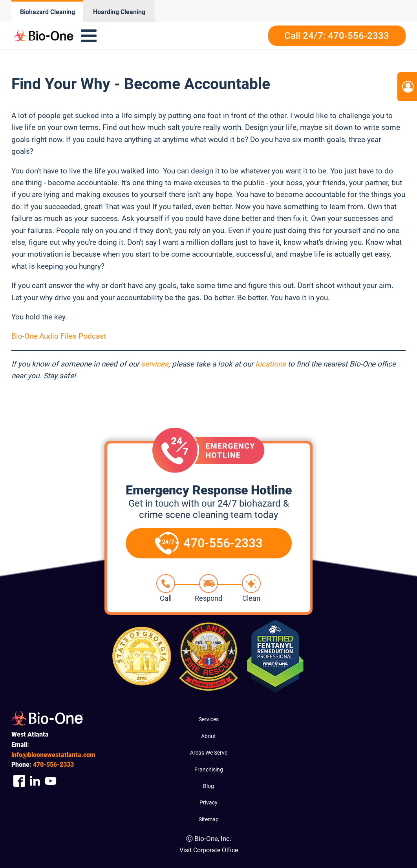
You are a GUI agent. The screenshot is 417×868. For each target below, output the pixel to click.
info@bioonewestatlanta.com (53, 755)
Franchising (209, 770)
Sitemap (209, 819)
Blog (208, 786)
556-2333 (53, 765)
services (155, 364)
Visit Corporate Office (209, 850)
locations (271, 364)
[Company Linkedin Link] (35, 781)
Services (209, 719)
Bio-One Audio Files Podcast (59, 336)
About (208, 736)
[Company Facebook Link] (19, 781)
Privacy (208, 802)
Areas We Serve (209, 753)
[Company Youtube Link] (51, 781)
